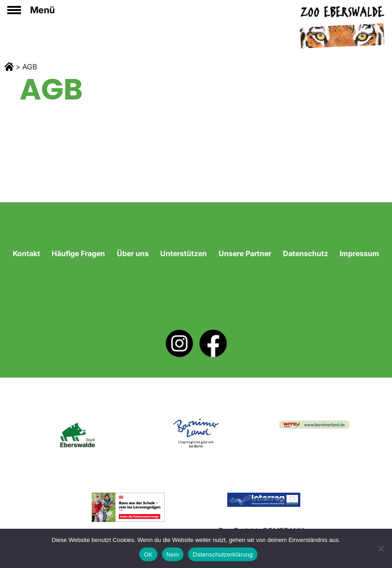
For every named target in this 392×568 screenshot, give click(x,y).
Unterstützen (183, 253)
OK (148, 555)
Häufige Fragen (78, 253)
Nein (173, 555)
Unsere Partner (245, 253)
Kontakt (26, 253)
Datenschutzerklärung (222, 555)
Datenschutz (306, 253)
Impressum (359, 253)
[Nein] (381, 548)
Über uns (133, 253)
